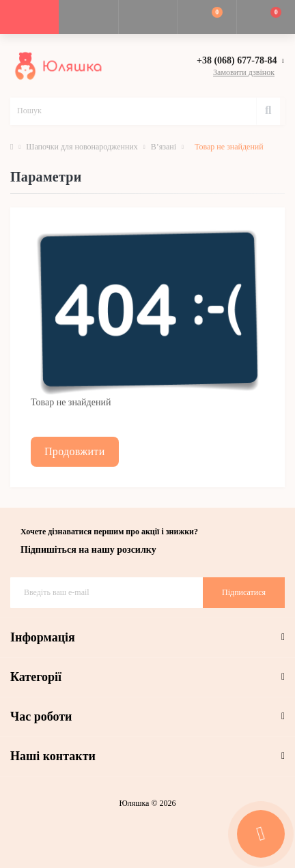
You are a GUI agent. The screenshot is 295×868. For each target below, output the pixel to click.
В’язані (164, 147)
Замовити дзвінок (244, 72)
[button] (147, 17)
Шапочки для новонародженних (82, 147)
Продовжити (75, 451)
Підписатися (244, 592)
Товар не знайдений (229, 147)
